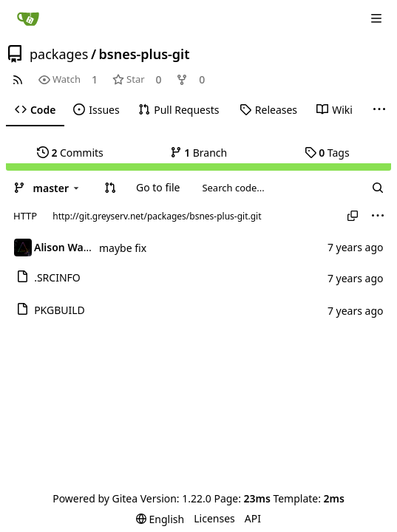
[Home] (28, 18)
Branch (199, 153)
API (253, 518)
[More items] (379, 110)
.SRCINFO (57, 277)
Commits (70, 153)
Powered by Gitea (95, 498)
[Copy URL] (353, 216)
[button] (110, 188)
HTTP (25, 216)
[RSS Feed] (18, 79)
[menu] (378, 216)
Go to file (158, 187)
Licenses (214, 518)
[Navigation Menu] (376, 18)
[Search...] (378, 188)
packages (59, 54)
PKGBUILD (60, 310)
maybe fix (123, 248)
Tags (327, 153)
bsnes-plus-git (145, 54)
